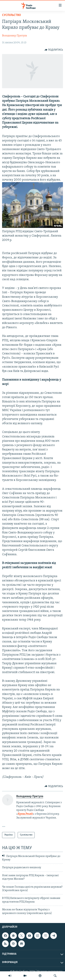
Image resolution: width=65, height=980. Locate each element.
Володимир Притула (15, 36)
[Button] (54, 50)
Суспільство (12, 15)
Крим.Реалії (25, 814)
